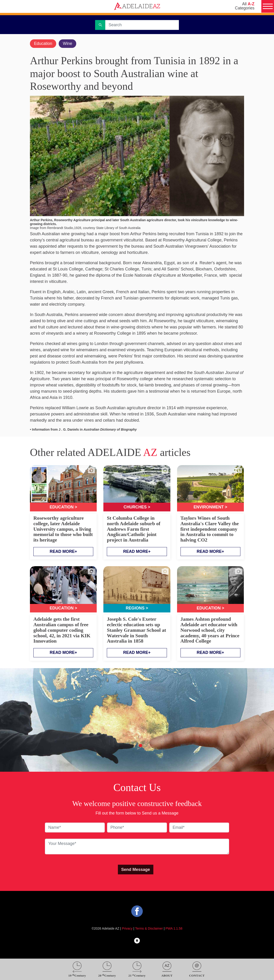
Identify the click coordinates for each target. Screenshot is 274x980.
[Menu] (268, 6)
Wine (68, 43)
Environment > (211, 507)
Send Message (136, 870)
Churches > (137, 507)
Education (43, 43)
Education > (63, 507)
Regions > (137, 608)
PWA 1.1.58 (174, 929)
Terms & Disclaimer (149, 929)
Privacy (127, 929)
